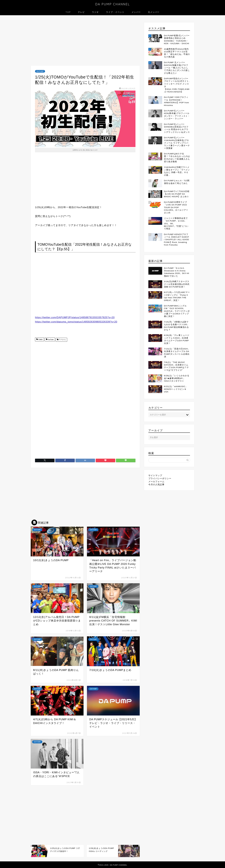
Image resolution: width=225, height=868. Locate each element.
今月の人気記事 (156, 484)
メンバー (136, 12)
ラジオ (95, 12)
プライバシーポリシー (160, 478)
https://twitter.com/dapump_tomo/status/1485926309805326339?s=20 (76, 322)
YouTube (51, 340)
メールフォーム (156, 481)
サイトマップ (155, 475)
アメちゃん (62, 340)
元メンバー (154, 12)
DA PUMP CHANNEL (113, 4)
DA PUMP (40, 71)
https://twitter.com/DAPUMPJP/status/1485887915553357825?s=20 (75, 317)
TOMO (40, 340)
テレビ (81, 12)
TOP (68, 12)
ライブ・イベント (115, 12)
